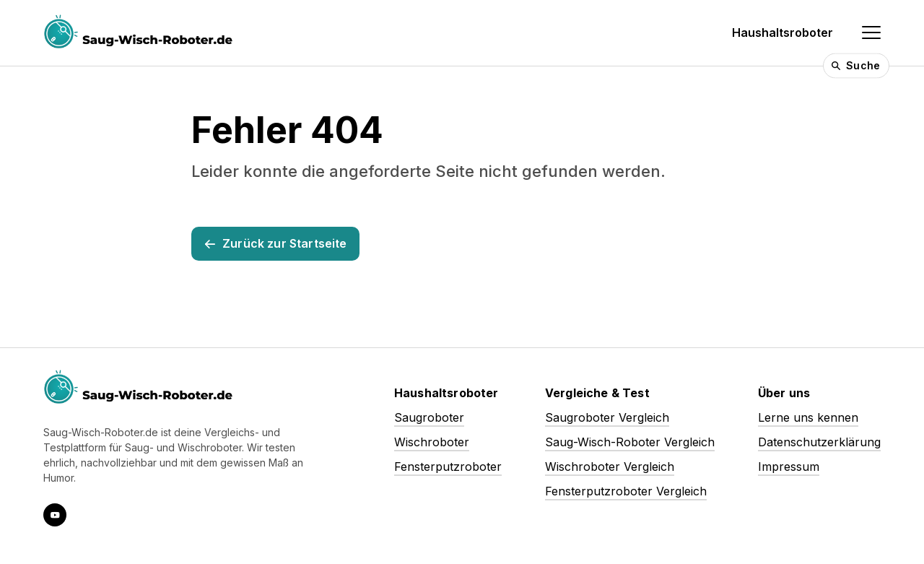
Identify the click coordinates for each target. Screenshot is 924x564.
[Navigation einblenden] (871, 32)
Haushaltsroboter (783, 32)
